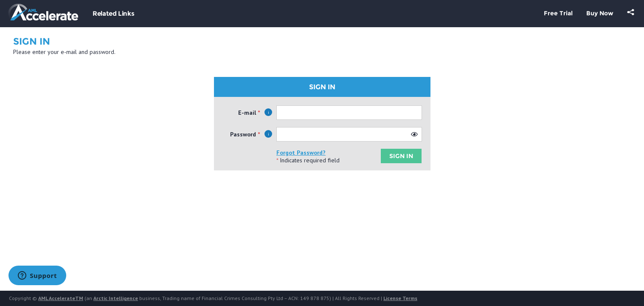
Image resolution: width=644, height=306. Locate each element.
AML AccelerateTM (61, 298)
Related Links (113, 13)
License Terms (400, 298)
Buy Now (600, 13)
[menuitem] (113, 17)
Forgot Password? (301, 153)
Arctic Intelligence (116, 298)
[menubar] (113, 17)
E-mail (247, 113)
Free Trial (558, 13)
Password (243, 134)
